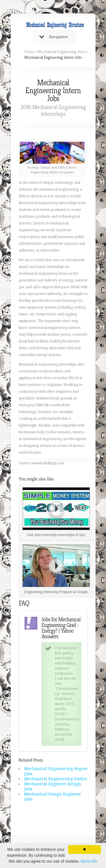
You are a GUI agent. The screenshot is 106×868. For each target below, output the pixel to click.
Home (29, 52)
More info (89, 861)
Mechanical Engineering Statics (56, 779)
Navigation (54, 37)
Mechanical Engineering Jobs (61, 52)
